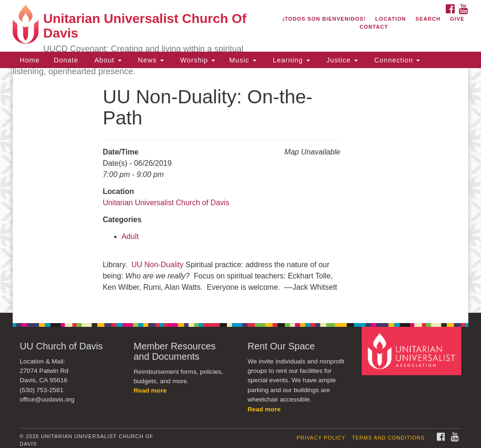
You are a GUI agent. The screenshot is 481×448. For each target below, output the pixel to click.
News (150, 60)
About (107, 60)
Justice (341, 60)
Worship (197, 60)
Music (243, 60)
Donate (66, 60)
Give (457, 19)
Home (30, 60)
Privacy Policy (321, 438)
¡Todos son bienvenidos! (324, 19)
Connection (396, 60)
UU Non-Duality (158, 265)
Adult (130, 236)
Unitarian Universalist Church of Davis (166, 203)
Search (428, 19)
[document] (240, 190)
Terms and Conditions (388, 438)
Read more (150, 390)
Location (391, 19)
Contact (374, 27)
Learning (290, 60)
